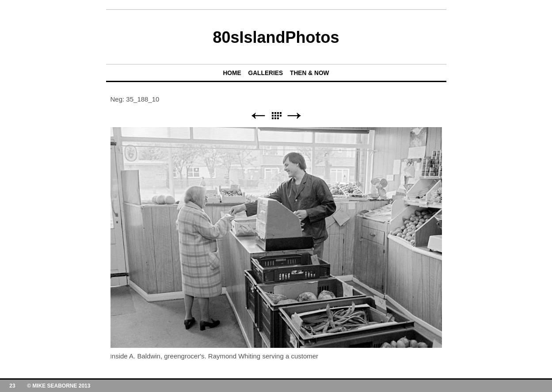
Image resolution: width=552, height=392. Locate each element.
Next (294, 116)
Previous (258, 116)
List (276, 116)
